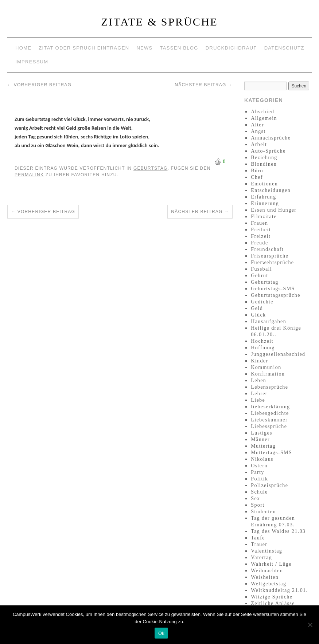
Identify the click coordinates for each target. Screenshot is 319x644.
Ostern (259, 466)
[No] (310, 625)
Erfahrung (263, 197)
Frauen (259, 223)
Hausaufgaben (269, 321)
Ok (161, 633)
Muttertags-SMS (271, 453)
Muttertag (263, 446)
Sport (258, 505)
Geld (257, 308)
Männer (260, 439)
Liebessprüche (269, 426)
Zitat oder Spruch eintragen (84, 48)
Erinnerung (265, 203)
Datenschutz (284, 48)
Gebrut (259, 276)
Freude (259, 243)
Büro (257, 171)
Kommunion (266, 367)
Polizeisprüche (269, 485)
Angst (258, 131)
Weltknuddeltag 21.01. (279, 590)
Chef (257, 177)
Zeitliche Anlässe (273, 603)
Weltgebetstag (269, 584)
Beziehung (264, 158)
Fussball (261, 269)
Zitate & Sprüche (159, 22)
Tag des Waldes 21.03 (278, 531)
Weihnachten (267, 571)
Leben (258, 380)
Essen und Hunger (274, 210)
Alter (257, 125)
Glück (258, 315)
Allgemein (264, 118)
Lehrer (259, 394)
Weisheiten (265, 577)
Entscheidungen (271, 190)
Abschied (262, 112)
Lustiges (262, 433)
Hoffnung (263, 348)
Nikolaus (262, 459)
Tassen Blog (179, 48)
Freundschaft (267, 249)
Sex (255, 498)
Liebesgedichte (270, 413)
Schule (259, 492)
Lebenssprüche (269, 387)
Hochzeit (262, 341)
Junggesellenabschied (278, 354)
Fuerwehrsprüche (272, 262)
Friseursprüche (270, 256)
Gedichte (262, 302)
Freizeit (261, 236)
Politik (259, 479)
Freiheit (261, 230)
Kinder (259, 361)
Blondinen (264, 164)
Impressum (32, 62)
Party (258, 472)
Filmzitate (264, 217)
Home (23, 48)
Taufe (258, 538)
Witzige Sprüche (272, 597)
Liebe (258, 400)
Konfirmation (268, 374)
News (144, 48)
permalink (29, 175)
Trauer (259, 544)
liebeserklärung (270, 407)
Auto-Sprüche (268, 151)
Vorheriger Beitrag (39, 85)
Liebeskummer (269, 420)
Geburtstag (151, 168)
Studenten (263, 512)
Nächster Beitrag (204, 85)
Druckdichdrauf (231, 48)
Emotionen (264, 184)
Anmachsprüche (271, 138)
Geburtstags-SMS (273, 289)
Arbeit (259, 144)
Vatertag (261, 557)
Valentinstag (267, 551)
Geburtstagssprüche (276, 295)
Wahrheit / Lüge (271, 564)
